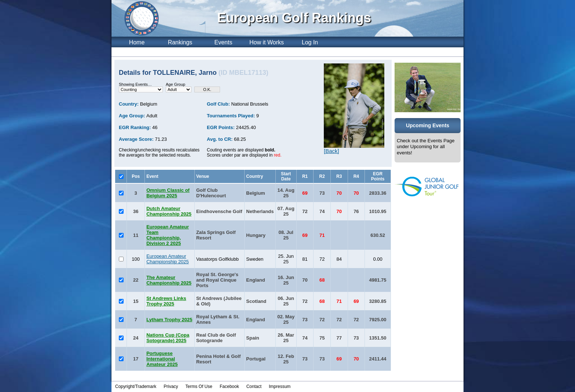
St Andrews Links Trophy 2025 (166, 301)
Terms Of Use (199, 386)
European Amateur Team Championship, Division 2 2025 (168, 235)
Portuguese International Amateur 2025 (162, 359)
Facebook (229, 386)
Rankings (180, 42)
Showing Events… (135, 84)
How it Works (267, 42)
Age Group (175, 84)
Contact (254, 386)
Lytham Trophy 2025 (169, 320)
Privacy (171, 386)
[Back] (332, 151)
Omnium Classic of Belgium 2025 (168, 193)
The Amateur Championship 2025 (169, 280)
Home (137, 42)
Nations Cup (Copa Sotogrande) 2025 (168, 338)
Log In (310, 42)
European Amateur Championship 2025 (168, 259)
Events (224, 42)
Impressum (280, 386)
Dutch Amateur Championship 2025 (169, 211)
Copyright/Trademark (136, 386)
